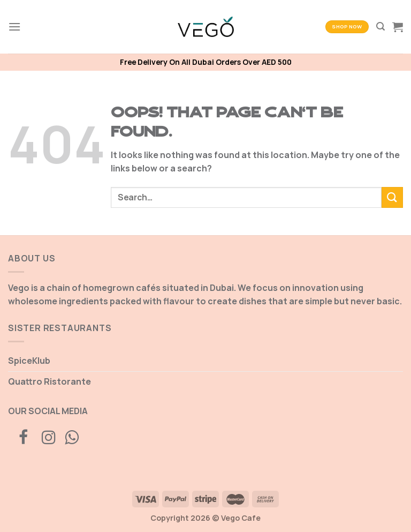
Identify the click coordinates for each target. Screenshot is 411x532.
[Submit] (392, 197)
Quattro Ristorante (50, 381)
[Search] (380, 27)
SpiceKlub (29, 361)
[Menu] (14, 27)
